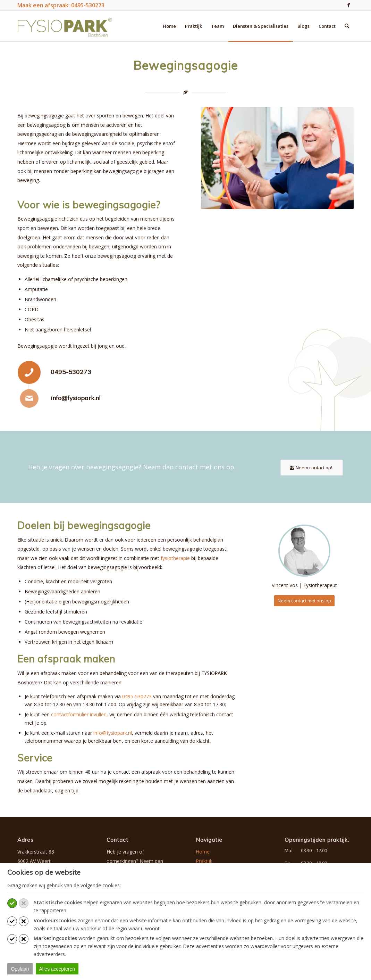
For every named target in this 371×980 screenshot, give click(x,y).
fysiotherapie (175, 558)
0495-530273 (71, 372)
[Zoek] (347, 26)
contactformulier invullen (79, 714)
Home (203, 852)
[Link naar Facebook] (348, 5)
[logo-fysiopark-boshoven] (65, 26)
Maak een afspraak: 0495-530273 (61, 5)
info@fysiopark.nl (76, 398)
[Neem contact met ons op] (304, 601)
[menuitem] (169, 26)
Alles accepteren (57, 969)
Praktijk (204, 861)
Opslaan (20, 969)
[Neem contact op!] (312, 468)
